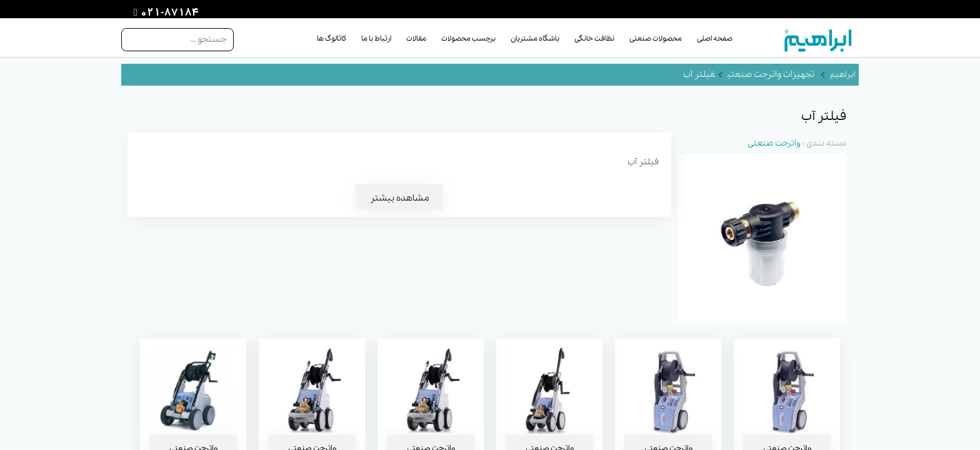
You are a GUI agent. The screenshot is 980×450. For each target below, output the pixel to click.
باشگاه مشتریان (535, 39)
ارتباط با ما (376, 39)
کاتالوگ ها (332, 39)
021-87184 (168, 13)
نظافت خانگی (594, 39)
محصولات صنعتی (656, 39)
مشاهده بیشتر (400, 198)
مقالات (416, 39)
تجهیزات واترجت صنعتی (771, 74)
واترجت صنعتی (774, 143)
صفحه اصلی (715, 39)
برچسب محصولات (468, 39)
